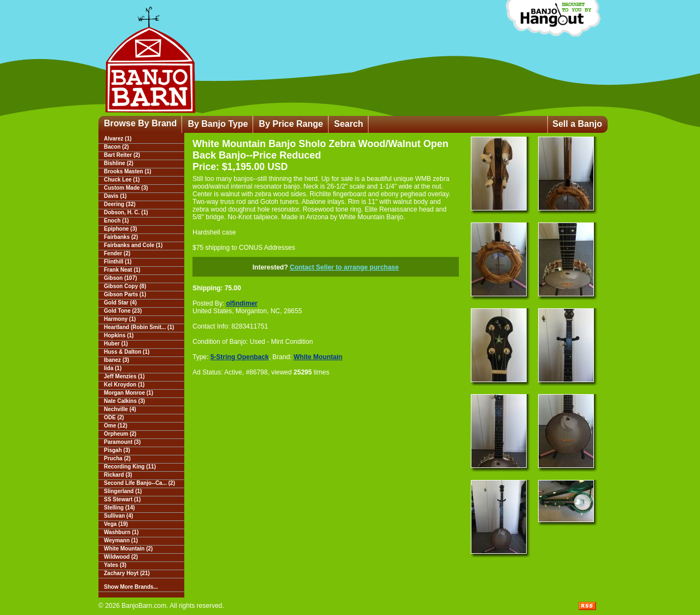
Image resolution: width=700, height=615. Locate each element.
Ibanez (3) (116, 360)
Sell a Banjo (577, 124)
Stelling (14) (119, 508)
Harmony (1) (120, 319)
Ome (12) (116, 426)
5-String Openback (240, 357)
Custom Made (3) (126, 188)
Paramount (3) (122, 442)
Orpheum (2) (120, 434)
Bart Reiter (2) (122, 155)
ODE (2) (114, 417)
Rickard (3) (118, 475)
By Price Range (291, 124)
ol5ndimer (241, 303)
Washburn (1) (121, 532)
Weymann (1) (121, 540)
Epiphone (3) (121, 229)
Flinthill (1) (118, 262)
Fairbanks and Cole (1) (133, 245)
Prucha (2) (117, 458)
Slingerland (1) (123, 491)
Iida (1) (113, 368)
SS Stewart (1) (122, 499)
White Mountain (318, 357)
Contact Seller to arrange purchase (344, 267)
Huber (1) (116, 344)
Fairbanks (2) (121, 237)
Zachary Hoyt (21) (127, 573)
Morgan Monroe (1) (129, 393)
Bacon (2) (116, 147)
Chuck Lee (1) (122, 180)
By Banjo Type (218, 124)
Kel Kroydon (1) (124, 385)
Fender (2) (117, 253)
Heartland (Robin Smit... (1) (139, 327)
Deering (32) (120, 204)
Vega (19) (116, 524)
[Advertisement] (261, 458)
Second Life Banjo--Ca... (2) (139, 483)
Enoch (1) (116, 221)
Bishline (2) (119, 163)
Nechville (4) (120, 409)
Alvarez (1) (118, 139)
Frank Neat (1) (122, 270)
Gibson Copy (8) (125, 286)
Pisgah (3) (117, 450)
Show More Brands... (131, 587)
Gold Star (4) (120, 303)
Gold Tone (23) (123, 311)
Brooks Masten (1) (128, 171)
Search (349, 124)
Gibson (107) (121, 278)
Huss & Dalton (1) (127, 352)
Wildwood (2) (121, 557)
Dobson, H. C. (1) (126, 212)
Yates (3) (115, 565)
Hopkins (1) (119, 335)
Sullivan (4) (118, 516)
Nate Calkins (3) (124, 401)
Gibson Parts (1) (125, 294)
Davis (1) (115, 196)
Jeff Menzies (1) (124, 376)
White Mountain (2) (128, 549)
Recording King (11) (130, 467)
